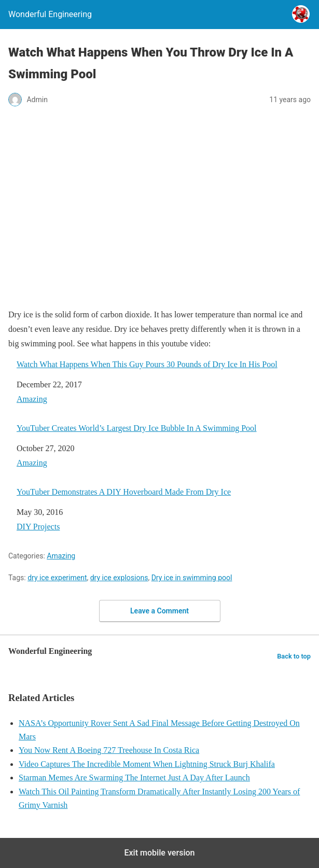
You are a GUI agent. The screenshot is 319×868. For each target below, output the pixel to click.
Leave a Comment (159, 611)
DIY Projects (38, 527)
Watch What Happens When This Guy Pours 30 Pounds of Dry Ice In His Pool (147, 364)
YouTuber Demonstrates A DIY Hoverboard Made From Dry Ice (124, 492)
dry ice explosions (119, 578)
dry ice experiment (57, 578)
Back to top (294, 656)
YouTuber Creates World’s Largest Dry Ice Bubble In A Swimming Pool (137, 428)
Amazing (32, 399)
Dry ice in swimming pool (192, 578)
